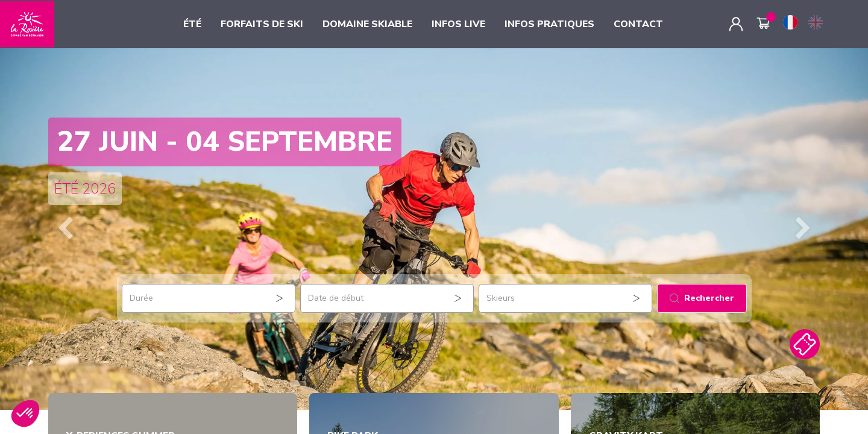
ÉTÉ (192, 24)
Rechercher (702, 298)
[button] (65, 229)
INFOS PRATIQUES (549, 24)
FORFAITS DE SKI (262, 24)
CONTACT (638, 24)
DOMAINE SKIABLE (367, 24)
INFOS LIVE (458, 24)
